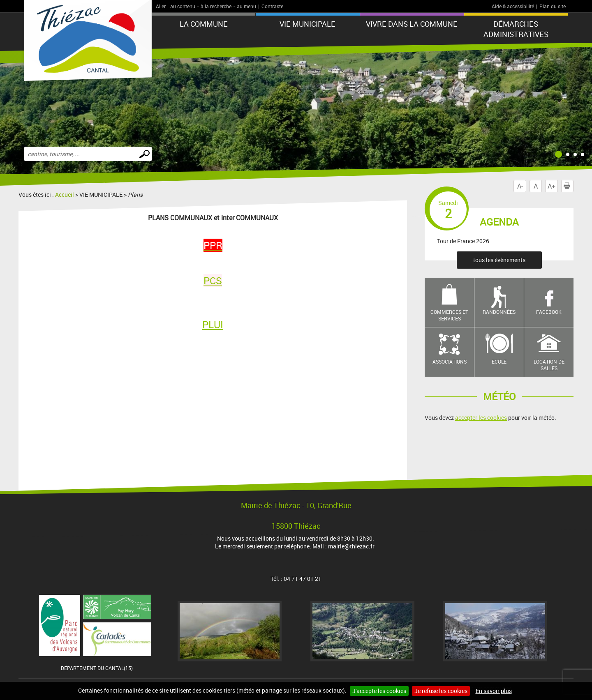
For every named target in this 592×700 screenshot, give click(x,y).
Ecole (499, 362)
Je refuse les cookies (441, 691)
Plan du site (553, 6)
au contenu (183, 6)
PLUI (213, 325)
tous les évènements (499, 260)
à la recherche (216, 6)
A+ (552, 186)
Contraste (272, 6)
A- (520, 186)
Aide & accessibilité (513, 6)
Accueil (65, 195)
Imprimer (569, 186)
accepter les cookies (481, 418)
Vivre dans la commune (412, 24)
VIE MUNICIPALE (308, 24)
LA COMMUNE (204, 24)
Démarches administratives (516, 29)
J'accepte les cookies (379, 691)
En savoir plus (494, 691)
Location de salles (549, 365)
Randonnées (499, 312)
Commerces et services (449, 315)
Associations (450, 362)
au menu (246, 6)
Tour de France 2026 (463, 241)
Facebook (549, 312)
